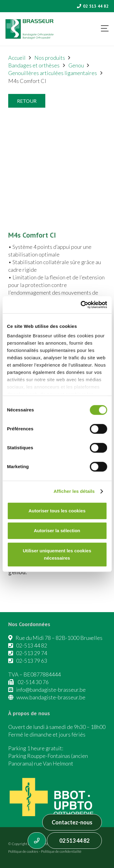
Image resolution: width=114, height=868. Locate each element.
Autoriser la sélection (57, 531)
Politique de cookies (23, 851)
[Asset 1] (29, 29)
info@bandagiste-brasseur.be (51, 690)
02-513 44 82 (32, 645)
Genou (76, 65)
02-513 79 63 (32, 661)
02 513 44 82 (74, 841)
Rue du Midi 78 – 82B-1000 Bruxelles (59, 638)
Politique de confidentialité (61, 851)
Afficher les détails (74, 491)
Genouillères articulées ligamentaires (53, 73)
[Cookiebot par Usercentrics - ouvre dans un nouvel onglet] (81, 305)
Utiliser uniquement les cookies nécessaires (57, 554)
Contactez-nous (72, 822)
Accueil (17, 58)
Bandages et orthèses (34, 65)
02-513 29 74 (32, 653)
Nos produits (50, 58)
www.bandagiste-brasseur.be (51, 697)
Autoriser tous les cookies (57, 511)
